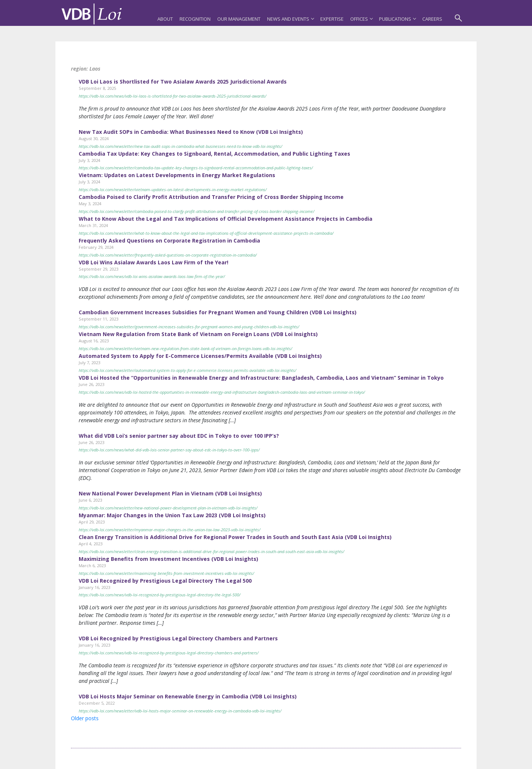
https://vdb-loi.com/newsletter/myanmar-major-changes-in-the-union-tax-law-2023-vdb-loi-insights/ (170, 530)
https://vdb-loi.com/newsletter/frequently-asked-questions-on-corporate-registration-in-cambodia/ (168, 255)
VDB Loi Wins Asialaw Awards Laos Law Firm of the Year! (154, 262)
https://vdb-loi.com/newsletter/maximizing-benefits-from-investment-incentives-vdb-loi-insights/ (166, 573)
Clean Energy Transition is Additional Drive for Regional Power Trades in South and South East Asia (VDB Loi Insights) (235, 537)
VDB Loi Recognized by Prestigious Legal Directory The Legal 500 (165, 581)
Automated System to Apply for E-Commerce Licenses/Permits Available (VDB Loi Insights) (200, 356)
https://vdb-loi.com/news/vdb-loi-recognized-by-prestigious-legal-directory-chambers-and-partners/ (169, 653)
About (165, 19)
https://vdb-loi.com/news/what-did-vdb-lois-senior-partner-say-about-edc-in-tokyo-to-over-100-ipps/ (169, 450)
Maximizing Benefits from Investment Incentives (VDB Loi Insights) (168, 559)
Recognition (195, 19)
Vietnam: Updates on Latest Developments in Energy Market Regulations (177, 175)
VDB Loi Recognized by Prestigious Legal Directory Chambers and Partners (178, 638)
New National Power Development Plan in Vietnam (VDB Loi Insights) (170, 493)
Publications (397, 19)
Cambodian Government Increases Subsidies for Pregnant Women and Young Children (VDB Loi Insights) (218, 312)
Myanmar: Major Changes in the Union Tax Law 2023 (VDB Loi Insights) (172, 515)
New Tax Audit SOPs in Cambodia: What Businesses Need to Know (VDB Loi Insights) (191, 132)
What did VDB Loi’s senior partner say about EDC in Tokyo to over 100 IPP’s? (179, 436)
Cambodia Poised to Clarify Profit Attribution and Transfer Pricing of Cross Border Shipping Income (211, 197)
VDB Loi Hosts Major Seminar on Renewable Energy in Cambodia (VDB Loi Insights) (188, 696)
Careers (432, 19)
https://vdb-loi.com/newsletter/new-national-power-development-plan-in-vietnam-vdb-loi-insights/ (168, 508)
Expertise (332, 19)
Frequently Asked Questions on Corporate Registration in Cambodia (169, 240)
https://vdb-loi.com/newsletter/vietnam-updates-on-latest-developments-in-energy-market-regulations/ (173, 189)
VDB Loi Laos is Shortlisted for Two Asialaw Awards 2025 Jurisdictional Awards (183, 82)
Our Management (239, 19)
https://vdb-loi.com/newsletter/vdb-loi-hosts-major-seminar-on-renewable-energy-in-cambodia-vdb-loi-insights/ (180, 711)
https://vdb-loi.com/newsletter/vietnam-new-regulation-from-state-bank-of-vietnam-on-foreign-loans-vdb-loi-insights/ (185, 348)
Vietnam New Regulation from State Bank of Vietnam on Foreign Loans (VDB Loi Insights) (198, 334)
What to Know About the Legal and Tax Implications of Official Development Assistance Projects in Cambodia (226, 219)
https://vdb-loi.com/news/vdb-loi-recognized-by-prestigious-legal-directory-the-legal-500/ (160, 595)
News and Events (290, 19)
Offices (361, 19)
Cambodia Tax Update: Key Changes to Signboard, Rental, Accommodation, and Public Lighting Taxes (214, 154)
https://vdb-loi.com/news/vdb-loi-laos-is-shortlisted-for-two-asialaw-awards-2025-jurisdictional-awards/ (173, 96)
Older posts (85, 718)
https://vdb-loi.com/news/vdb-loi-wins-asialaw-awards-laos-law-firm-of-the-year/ (152, 276)
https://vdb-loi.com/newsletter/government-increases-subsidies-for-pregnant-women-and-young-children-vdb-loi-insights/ (189, 327)
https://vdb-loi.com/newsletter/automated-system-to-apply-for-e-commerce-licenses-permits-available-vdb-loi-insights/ (187, 370)
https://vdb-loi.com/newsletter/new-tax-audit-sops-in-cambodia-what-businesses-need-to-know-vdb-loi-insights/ (180, 146)
